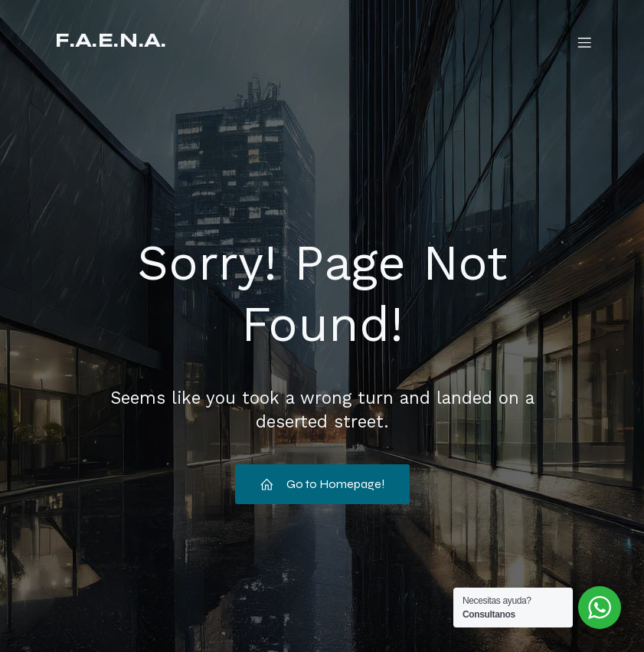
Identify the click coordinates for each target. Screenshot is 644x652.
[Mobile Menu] (585, 42)
